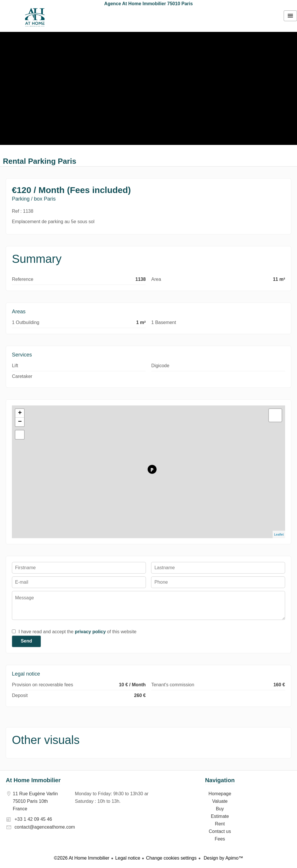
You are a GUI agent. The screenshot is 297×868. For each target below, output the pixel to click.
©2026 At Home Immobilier (82, 858)
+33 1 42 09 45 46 (33, 819)
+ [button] (20, 413)
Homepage (35, 17)
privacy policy (90, 632)
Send (26, 641)
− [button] (20, 422)
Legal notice (128, 858)
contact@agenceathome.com (45, 827)
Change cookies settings (171, 858)
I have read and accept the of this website (77, 632)
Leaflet (279, 534)
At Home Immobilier (33, 780)
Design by (223, 858)
